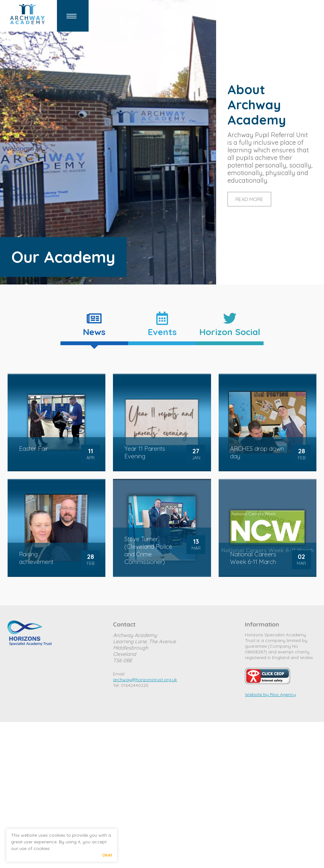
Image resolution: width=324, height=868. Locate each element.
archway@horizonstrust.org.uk (145, 680)
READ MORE (249, 199)
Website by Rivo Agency (270, 694)
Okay (107, 855)
